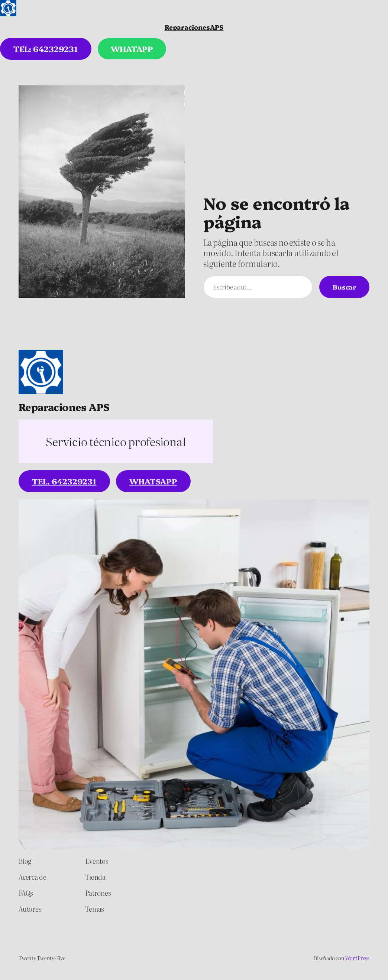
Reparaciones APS (64, 407)
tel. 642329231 (64, 481)
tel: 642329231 (46, 49)
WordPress (357, 958)
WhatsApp (153, 481)
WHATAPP (132, 49)
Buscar (344, 287)
